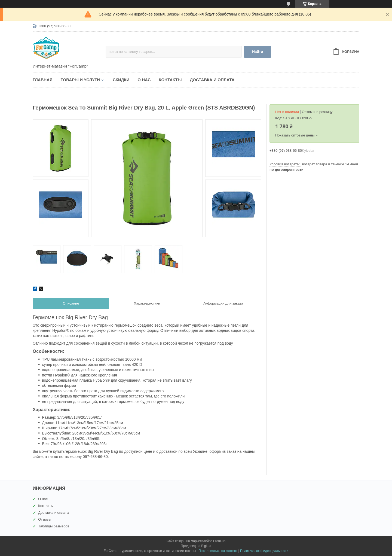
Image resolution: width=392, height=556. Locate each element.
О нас (144, 80)
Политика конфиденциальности (264, 551)
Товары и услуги (80, 80)
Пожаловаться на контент (218, 551)
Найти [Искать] (258, 52)
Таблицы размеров (54, 526)
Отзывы (45, 519)
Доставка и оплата (212, 80)
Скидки (121, 80)
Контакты (170, 80)
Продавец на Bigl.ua (196, 546)
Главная (43, 80)
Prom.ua (219, 541)
